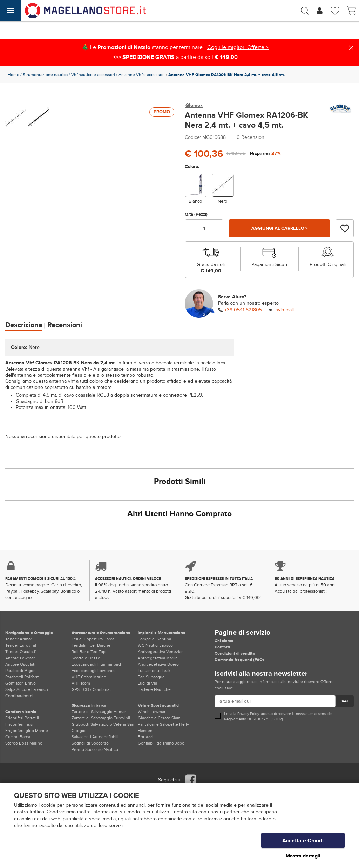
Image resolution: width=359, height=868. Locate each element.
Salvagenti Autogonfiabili (95, 737)
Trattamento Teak (154, 671)
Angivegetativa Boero (158, 664)
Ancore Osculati (20, 664)
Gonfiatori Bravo (21, 683)
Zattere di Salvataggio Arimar (99, 712)
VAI (345, 701)
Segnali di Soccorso (90, 743)
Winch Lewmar (152, 712)
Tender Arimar (19, 639)
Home (13, 75)
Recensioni (65, 325)
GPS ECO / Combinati (92, 689)
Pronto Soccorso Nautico (95, 749)
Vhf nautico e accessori (93, 75)
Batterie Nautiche (154, 689)
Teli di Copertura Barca (93, 639)
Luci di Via (147, 683)
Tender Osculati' (21, 652)
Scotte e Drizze (86, 658)
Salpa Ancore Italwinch (27, 689)
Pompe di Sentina (154, 639)
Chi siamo (224, 641)
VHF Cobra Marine (89, 677)
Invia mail (284, 310)
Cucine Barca (18, 737)
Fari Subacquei (152, 677)
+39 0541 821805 (243, 310)
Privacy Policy (248, 714)
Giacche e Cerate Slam (159, 718)
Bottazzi (145, 737)
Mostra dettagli (303, 856)
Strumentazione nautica (45, 75)
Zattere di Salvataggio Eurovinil (101, 718)
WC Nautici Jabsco (155, 645)
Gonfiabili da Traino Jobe (161, 743)
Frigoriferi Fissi (19, 724)
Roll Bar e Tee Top (89, 652)
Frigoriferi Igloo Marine (27, 731)
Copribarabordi (19, 696)
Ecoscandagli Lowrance (94, 671)
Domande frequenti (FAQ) (239, 660)
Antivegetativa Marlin (158, 658)
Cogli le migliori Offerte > (238, 47)
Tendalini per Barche (91, 645)
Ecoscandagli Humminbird (96, 664)
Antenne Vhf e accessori (142, 75)
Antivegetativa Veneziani (161, 652)
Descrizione (24, 325)
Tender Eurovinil (21, 645)
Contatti (222, 647)
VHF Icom (81, 683)
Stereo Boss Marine (24, 743)
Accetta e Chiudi (303, 842)
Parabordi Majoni (21, 671)
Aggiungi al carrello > (280, 228)
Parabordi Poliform (22, 677)
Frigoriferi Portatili (22, 718)
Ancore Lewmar (20, 658)
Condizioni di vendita (235, 653)
